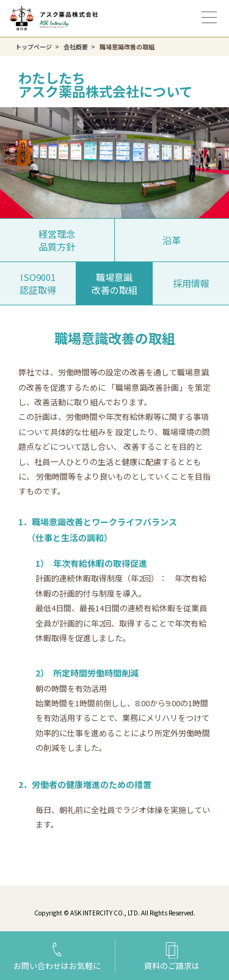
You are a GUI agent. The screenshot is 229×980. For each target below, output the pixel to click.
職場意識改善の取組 (114, 283)
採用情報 (191, 283)
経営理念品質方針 (57, 240)
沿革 (172, 240)
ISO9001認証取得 (38, 283)
